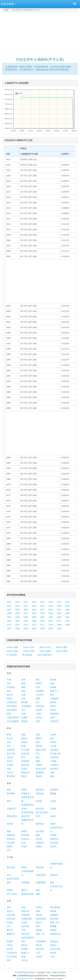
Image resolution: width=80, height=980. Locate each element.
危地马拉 (54, 839)
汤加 (38, 890)
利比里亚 (11, 915)
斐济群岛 (54, 875)
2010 (51, 606)
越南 (23, 687)
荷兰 (23, 757)
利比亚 (39, 915)
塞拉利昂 (54, 919)
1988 (34, 617)
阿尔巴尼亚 (41, 769)
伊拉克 (39, 717)
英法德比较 (27, 655)
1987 (42, 617)
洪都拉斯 (11, 835)
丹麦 (9, 769)
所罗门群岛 (12, 894)
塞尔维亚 (54, 769)
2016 (67, 602)
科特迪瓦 (40, 949)
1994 (51, 613)
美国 (9, 790)
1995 (42, 613)
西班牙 (24, 738)
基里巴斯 (40, 867)
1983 (9, 621)
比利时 (53, 735)
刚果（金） (55, 922)
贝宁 (9, 926)
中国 (9, 680)
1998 (17, 613)
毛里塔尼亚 (41, 919)
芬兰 (38, 754)
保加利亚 (11, 750)
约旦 (23, 699)
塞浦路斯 (40, 772)
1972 (34, 625)
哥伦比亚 (11, 839)
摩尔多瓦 (25, 765)
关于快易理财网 (21, 973)
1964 (34, 628)
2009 (59, 606)
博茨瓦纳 (11, 919)
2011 (42, 606)
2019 (42, 602)
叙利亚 (53, 702)
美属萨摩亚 (41, 883)
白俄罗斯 (54, 757)
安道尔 (10, 761)
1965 (26, 628)
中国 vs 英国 (12, 651)
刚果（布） (41, 934)
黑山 (38, 757)
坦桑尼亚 (54, 915)
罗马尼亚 (25, 750)
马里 (52, 957)
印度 (23, 695)
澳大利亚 (11, 867)
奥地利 (24, 742)
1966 (17, 628)
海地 (9, 831)
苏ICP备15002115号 (25, 979)
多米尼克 (40, 809)
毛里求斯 (25, 915)
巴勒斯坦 (54, 699)
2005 (26, 610)
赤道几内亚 (55, 949)
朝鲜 (38, 699)
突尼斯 (24, 949)
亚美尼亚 (54, 721)
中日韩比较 (12, 655)
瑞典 (52, 776)
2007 (9, 610)
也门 (38, 702)
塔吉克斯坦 (12, 710)
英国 (9, 735)
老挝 (9, 691)
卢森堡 (53, 761)
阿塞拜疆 (54, 714)
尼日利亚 (25, 926)
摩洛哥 (10, 930)
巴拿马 (24, 846)
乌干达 (24, 960)
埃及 (23, 907)
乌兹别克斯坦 (13, 717)
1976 (67, 621)
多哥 (38, 926)
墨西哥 (24, 831)
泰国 (23, 683)
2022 (17, 602)
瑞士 (52, 738)
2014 (17, 606)
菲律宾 (39, 683)
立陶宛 (39, 765)
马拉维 (39, 957)
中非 (38, 953)
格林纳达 (40, 824)
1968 (67, 625)
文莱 (23, 714)
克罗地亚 (54, 750)
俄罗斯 (39, 746)
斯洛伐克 (25, 772)
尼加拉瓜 (40, 793)
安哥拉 (39, 907)
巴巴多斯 (11, 843)
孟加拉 (10, 699)
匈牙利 (53, 742)
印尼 (38, 687)
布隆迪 (39, 930)
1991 (9, 617)
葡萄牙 (39, 738)
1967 (9, 628)
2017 (59, 602)
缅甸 (23, 691)
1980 (34, 621)
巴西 (23, 843)
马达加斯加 (41, 941)
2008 (67, 606)
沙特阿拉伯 (12, 702)
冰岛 (9, 742)
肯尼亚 (10, 949)
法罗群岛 (54, 765)
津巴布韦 (25, 934)
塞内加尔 (54, 941)
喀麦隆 (53, 926)
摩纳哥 (39, 776)
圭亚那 (53, 809)
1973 (26, 625)
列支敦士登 (55, 754)
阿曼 (9, 714)
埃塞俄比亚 (55, 934)
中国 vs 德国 (62, 647)
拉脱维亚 (25, 761)
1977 (59, 621)
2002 (51, 610)
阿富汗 (53, 706)
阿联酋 (24, 721)
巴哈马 (53, 846)
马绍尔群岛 (41, 875)
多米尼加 (25, 835)
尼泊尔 (10, 695)
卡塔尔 (39, 714)
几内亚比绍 (12, 953)
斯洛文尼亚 (41, 750)
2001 (59, 610)
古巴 (9, 850)
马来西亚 (11, 687)
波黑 (52, 772)
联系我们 (32, 973)
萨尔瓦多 (54, 843)
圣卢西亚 (40, 831)
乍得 (23, 930)
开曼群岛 (40, 843)
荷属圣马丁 (26, 793)
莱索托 (53, 930)
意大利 (10, 738)
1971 (42, 625)
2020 (34, 602)
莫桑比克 (11, 934)
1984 (67, 617)
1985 (59, 617)
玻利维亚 (54, 790)
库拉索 (39, 839)
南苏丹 (53, 945)
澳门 (38, 680)
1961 (59, 628)
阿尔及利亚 (55, 907)
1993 (59, 613)
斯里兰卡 (54, 691)
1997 (26, 613)
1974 (17, 625)
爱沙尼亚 (11, 776)
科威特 (24, 717)
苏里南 (53, 835)
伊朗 (52, 717)
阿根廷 (39, 846)
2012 (34, 606)
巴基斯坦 (40, 691)
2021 (26, 602)
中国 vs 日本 (29, 647)
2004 (34, 610)
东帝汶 (53, 710)
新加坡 (53, 680)
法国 (38, 735)
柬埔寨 (53, 687)
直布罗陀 (25, 754)
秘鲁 (38, 835)
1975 (9, 625)
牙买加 (39, 801)
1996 (34, 613)
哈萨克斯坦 (12, 706)
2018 (51, 602)
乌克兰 (10, 772)
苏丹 (9, 960)
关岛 (9, 875)
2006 (17, 610)
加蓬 (23, 957)
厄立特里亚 (12, 957)
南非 (9, 907)
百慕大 (53, 816)
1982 (17, 621)
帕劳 (52, 883)
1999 (9, 613)
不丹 (23, 710)
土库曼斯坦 (26, 706)
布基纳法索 (26, 919)
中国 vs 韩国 (62, 651)
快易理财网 (61, 973)
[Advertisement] (41, 34)
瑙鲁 (38, 894)
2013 (26, 606)
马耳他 (10, 757)
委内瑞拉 (40, 790)
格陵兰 (53, 824)
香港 (23, 680)
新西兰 (24, 867)
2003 (42, 610)
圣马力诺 (11, 754)
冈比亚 (39, 945)
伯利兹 (10, 824)
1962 (51, 628)
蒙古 (52, 695)
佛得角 (53, 911)
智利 (9, 801)
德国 (23, 735)
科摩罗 (10, 941)
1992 (67, 613)
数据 (6, 10)
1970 (51, 625)
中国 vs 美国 (12, 647)
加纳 (38, 911)
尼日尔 (10, 911)
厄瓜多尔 (25, 839)
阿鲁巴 (10, 846)
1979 (42, 621)
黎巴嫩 (24, 702)
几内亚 (24, 922)
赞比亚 (24, 945)
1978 (51, 621)
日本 (9, 683)
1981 (26, 621)
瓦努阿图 (25, 883)
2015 (9, 606)
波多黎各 (11, 793)
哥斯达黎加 (12, 816)
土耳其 (53, 746)
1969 (59, 625)
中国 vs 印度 (29, 651)
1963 (42, 628)
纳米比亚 (25, 911)
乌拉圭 (53, 801)
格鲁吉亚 (40, 706)
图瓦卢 (24, 890)
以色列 (39, 710)
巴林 (38, 721)
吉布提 (10, 922)
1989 (26, 617)
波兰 (9, 746)
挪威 (38, 761)
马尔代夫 (40, 695)
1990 (17, 617)
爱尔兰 (24, 776)
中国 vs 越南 (45, 651)
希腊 (23, 746)
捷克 (38, 742)
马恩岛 (24, 769)
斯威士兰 (25, 953)
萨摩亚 (10, 890)
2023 (9, 602)
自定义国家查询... (45, 655)
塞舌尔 (39, 922)
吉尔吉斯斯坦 (13, 721)
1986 (51, 617)
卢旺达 (10, 945)
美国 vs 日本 (45, 647)
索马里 (53, 953)
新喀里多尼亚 (27, 894)
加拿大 (24, 790)
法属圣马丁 (12, 809)
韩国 (52, 683)
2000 (67, 610)
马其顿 (10, 765)
